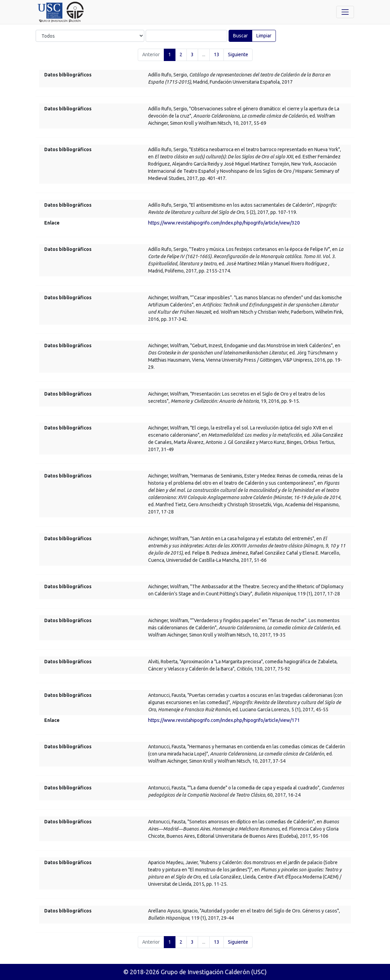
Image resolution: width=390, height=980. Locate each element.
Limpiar (264, 36)
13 (217, 55)
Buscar (240, 36)
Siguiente (238, 55)
